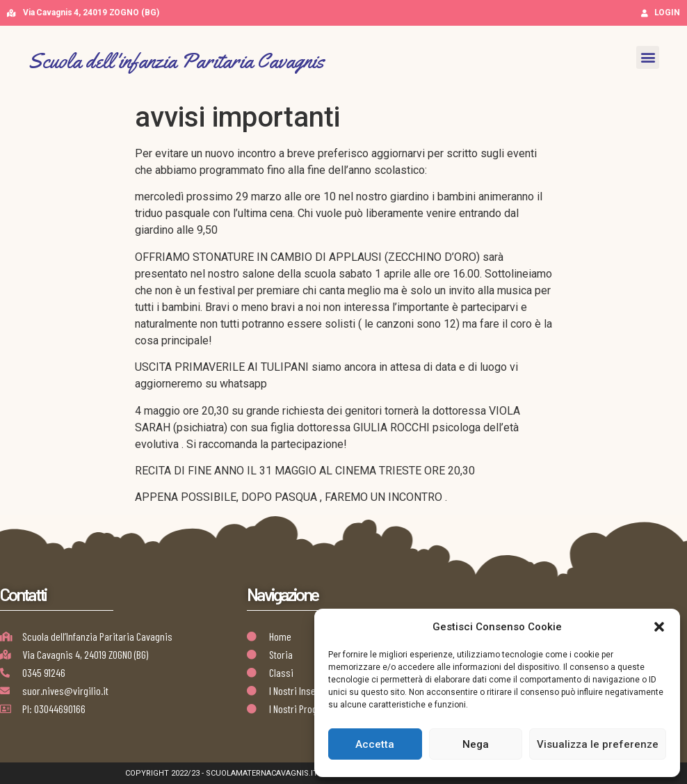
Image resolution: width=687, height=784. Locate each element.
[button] (659, 627)
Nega (476, 744)
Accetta (375, 744)
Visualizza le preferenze (598, 744)
